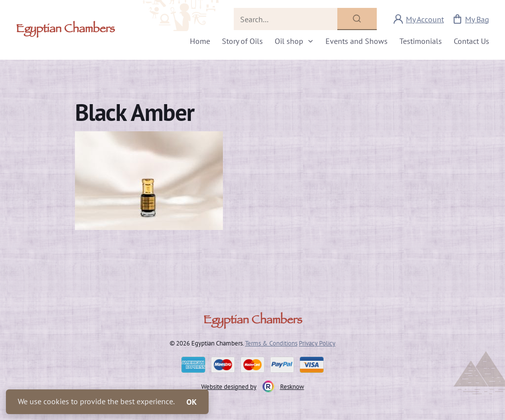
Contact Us (471, 41)
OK (192, 402)
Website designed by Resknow (253, 386)
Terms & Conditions (271, 343)
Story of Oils (242, 41)
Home (200, 41)
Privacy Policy (317, 343)
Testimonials (421, 41)
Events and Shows (357, 41)
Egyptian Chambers (65, 30)
